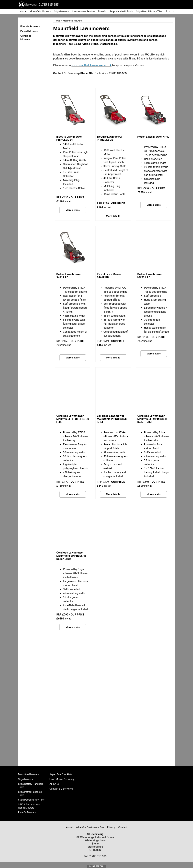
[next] (173, 11)
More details (73, 210)
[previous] (170, 11)
